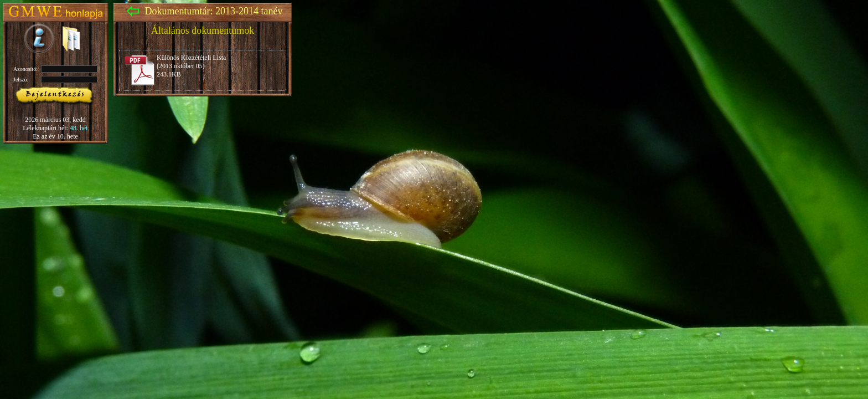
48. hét (79, 128)
